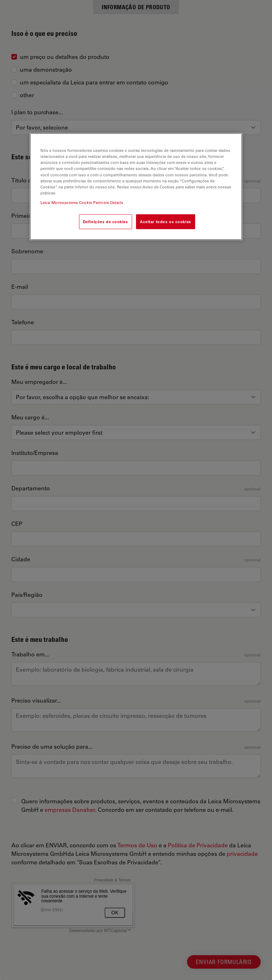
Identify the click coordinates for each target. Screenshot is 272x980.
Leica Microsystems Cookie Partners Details (82, 202)
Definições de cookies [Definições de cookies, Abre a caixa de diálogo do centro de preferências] (106, 222)
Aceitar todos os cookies (166, 222)
